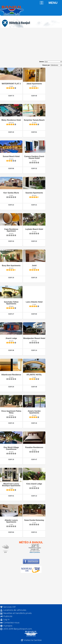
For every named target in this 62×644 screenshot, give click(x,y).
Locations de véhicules (15, 610)
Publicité (8, 616)
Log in (6, 619)
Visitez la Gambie (33, 640)
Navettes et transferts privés (17, 613)
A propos (8, 626)
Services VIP (10, 607)
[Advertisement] (31, 45)
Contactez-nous (11, 623)
